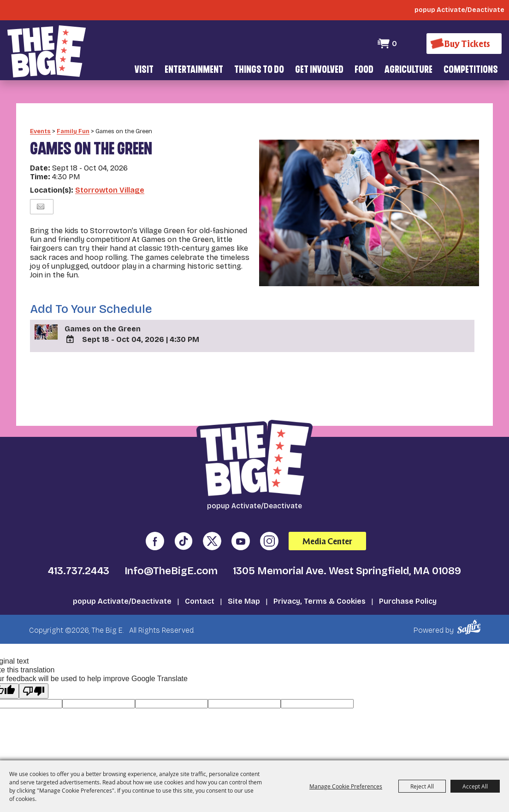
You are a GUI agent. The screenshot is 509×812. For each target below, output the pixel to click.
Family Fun (73, 118)
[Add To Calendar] (70, 326)
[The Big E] (47, 50)
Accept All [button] (475, 786)
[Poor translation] (34, 678)
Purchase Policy (408, 588)
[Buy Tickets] (464, 44)
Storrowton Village (110, 177)
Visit (144, 70)
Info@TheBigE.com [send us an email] (171, 558)
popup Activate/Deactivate (122, 588)
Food (364, 70)
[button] (369, 200)
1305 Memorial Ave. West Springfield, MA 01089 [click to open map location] (347, 558)
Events (40, 118)
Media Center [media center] (327, 528)
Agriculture (408, 70)
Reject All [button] (422, 786)
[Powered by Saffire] (471, 614)
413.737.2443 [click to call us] (79, 558)
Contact (200, 588)
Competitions (471, 70)
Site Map (244, 588)
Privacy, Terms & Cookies (320, 588)
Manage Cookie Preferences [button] (346, 786)
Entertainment (194, 70)
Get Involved (319, 70)
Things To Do (259, 70)
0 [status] (394, 44)
